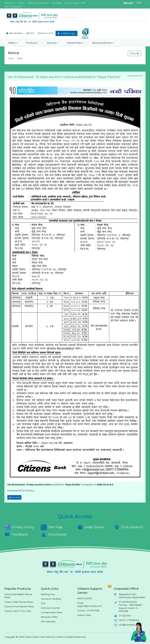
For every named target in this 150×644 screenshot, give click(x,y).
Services (52, 43)
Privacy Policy (19, 527)
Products (32, 43)
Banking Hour (48, 594)
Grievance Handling (51, 599)
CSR (43, 603)
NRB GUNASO (85, 598)
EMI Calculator (48, 621)
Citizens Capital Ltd (74, 3)
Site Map (52, 527)
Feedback (16, 534)
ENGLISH (128, 3)
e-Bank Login (67, 33)
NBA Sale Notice (14, 33)
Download (57, 3)
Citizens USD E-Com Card (18, 611)
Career (22, 3)
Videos (13, 43)
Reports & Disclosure (39, 3)
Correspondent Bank (51, 612)
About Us (10, 3)
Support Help (84, 615)
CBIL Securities (12, 7)
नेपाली (139, 3)
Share (134, 53)
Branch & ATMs (45, 33)
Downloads (54, 534)
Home (11, 58)
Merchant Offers (49, 617)
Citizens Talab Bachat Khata (19, 602)
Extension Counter (50, 608)
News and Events (102, 43)
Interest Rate (75, 43)
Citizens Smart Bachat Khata (19, 606)
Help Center (91, 527)
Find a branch (129, 527)
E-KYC (30, 33)
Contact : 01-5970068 (88, 610)
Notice (20, 58)
